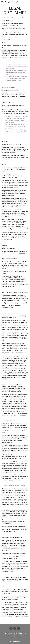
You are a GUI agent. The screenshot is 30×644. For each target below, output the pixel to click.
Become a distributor (17, 635)
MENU (2, 2)
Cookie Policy (17, 633)
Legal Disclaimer (8, 633)
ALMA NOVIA (12, 2)
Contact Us (15, 637)
